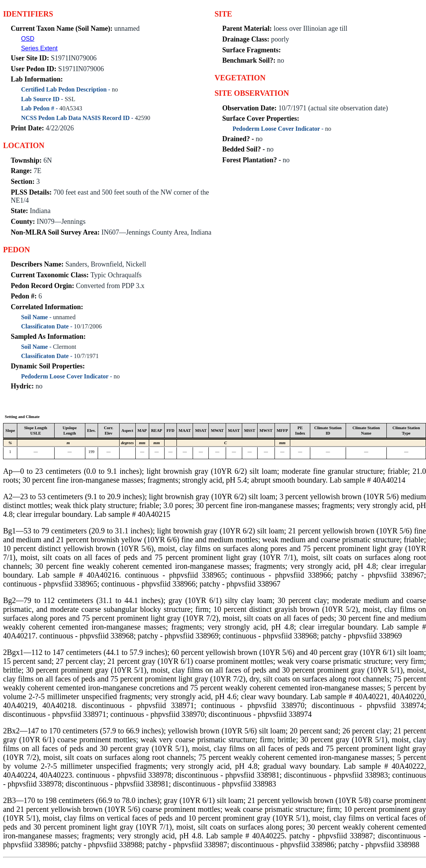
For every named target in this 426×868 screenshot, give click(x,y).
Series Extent (39, 48)
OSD (28, 39)
